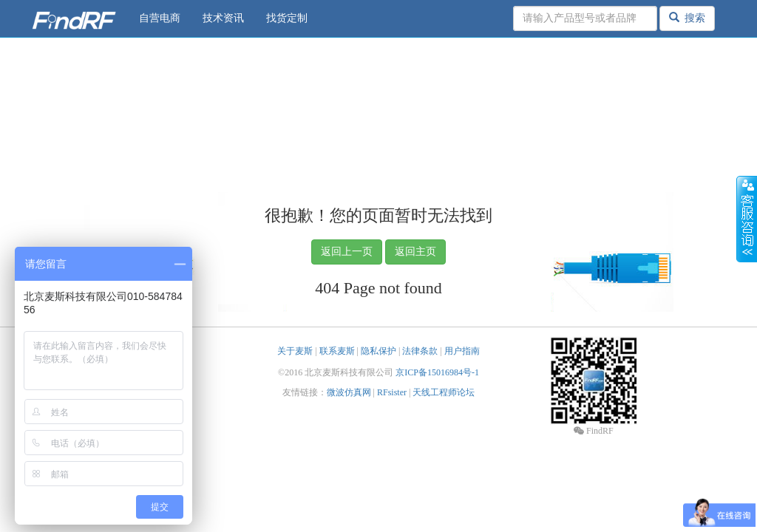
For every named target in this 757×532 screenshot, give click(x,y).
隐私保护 (378, 351)
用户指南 (462, 351)
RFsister (392, 392)
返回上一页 (347, 252)
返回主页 (415, 252)
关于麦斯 (295, 351)
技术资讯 (223, 18)
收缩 (747, 219)
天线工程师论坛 (444, 392)
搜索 (687, 18)
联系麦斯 (337, 351)
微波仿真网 (349, 392)
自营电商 (160, 18)
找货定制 (287, 18)
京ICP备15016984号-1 (437, 372)
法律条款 (420, 351)
